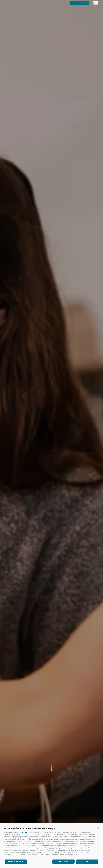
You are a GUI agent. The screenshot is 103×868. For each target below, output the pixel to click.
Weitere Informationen (16, 862)
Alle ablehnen (63, 862)
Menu (7, 3)
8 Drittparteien (24, 832)
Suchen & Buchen (79, 3)
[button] (98, 828)
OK (87, 862)
